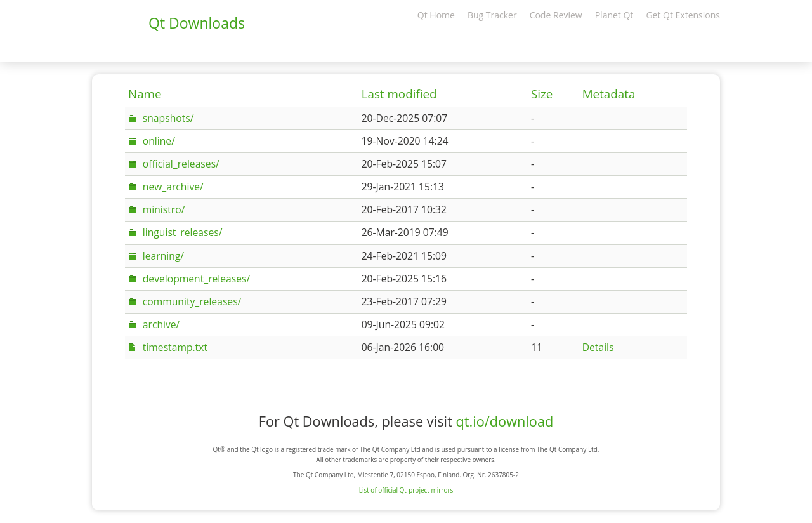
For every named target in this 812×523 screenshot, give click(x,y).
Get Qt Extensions (683, 15)
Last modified (399, 94)
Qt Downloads (197, 23)
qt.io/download (504, 421)
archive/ (161, 324)
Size (542, 94)
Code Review (556, 15)
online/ (159, 141)
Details (598, 347)
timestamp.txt (175, 347)
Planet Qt (614, 15)
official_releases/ (181, 164)
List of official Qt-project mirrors (406, 490)
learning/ (163, 256)
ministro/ (164, 209)
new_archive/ (173, 187)
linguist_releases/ (183, 232)
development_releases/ (197, 279)
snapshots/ (168, 118)
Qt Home (436, 15)
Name (145, 94)
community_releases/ (192, 301)
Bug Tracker (492, 15)
